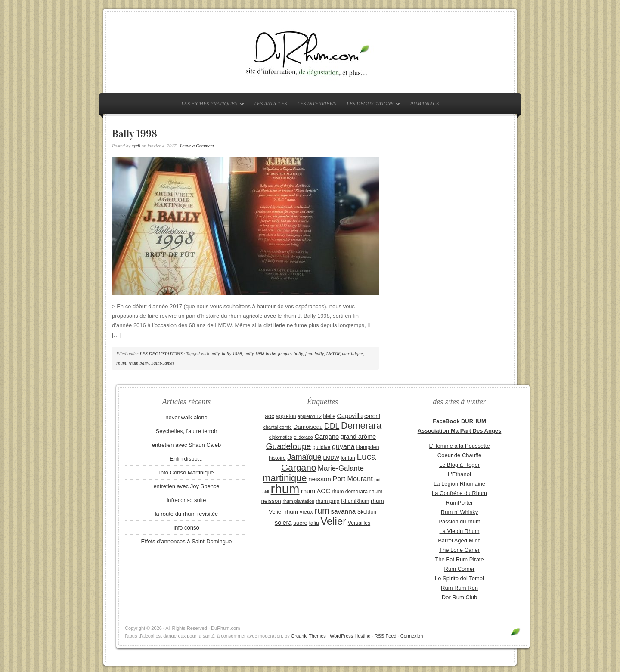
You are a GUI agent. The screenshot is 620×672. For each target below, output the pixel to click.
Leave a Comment (197, 146)
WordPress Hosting (350, 636)
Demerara (361, 426)
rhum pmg (327, 501)
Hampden (367, 447)
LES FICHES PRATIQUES (210, 105)
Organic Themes (308, 636)
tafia (314, 523)
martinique (352, 353)
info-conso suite (186, 500)
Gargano (327, 437)
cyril (136, 146)
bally (215, 353)
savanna (343, 511)
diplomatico (281, 437)
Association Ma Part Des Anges (460, 431)
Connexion (412, 636)
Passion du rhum (459, 522)
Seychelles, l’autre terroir (186, 431)
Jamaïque (304, 457)
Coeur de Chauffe (459, 455)
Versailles (359, 523)
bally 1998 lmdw (260, 353)
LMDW (333, 353)
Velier (333, 521)
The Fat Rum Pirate (459, 559)
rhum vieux (299, 512)
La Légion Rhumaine (459, 484)
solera (283, 523)
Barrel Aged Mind (459, 540)
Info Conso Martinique (186, 472)
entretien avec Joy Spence (186, 486)
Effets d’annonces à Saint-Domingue (187, 541)
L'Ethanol (459, 474)
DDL (332, 426)
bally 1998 (232, 353)
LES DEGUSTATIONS (371, 105)
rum (322, 511)
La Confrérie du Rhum (459, 493)
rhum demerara (350, 492)
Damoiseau (308, 427)
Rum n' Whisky (459, 512)
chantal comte (278, 427)
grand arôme (358, 437)
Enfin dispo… (186, 459)
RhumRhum (355, 501)
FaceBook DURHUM (459, 421)
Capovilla (350, 416)
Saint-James (163, 363)
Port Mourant (353, 479)
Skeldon (367, 512)
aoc (270, 416)
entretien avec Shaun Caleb (186, 445)
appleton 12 (310, 416)
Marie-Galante (341, 468)
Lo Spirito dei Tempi (459, 578)
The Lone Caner (459, 550)
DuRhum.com (310, 53)
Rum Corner (460, 569)
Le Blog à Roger (459, 465)
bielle (329, 416)
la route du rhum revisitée (187, 514)
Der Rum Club (459, 597)
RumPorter (460, 503)
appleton (286, 416)
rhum (121, 363)
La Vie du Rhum (460, 531)
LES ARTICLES (270, 104)
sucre (300, 523)
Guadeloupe (289, 446)
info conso (186, 528)
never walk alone (186, 417)
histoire (277, 458)
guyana (343, 446)
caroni (372, 416)
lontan (348, 458)
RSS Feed (386, 636)
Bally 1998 (135, 134)
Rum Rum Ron (459, 588)
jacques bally (291, 353)
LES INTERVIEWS (317, 104)
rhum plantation (298, 501)
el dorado (303, 437)
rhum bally (139, 363)
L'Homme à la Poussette (459, 446)
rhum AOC (316, 491)
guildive (321, 447)
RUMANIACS (424, 104)
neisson (320, 479)
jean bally (315, 353)
